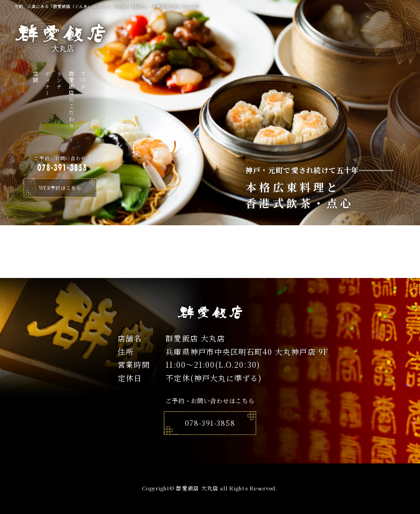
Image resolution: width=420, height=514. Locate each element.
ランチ (59, 81)
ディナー (48, 84)
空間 (35, 77)
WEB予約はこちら (60, 188)
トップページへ (210, 272)
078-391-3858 (210, 423)
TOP (83, 81)
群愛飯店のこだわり (71, 100)
